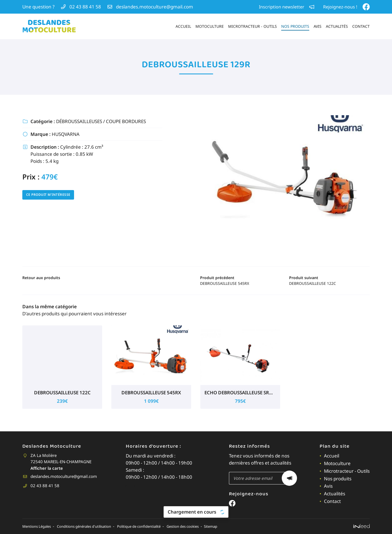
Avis (318, 26)
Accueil (183, 26)
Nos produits (295, 26)
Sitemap (237, 526)
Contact (361, 26)
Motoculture (210, 26)
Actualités (337, 26)
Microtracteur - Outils (252, 26)
